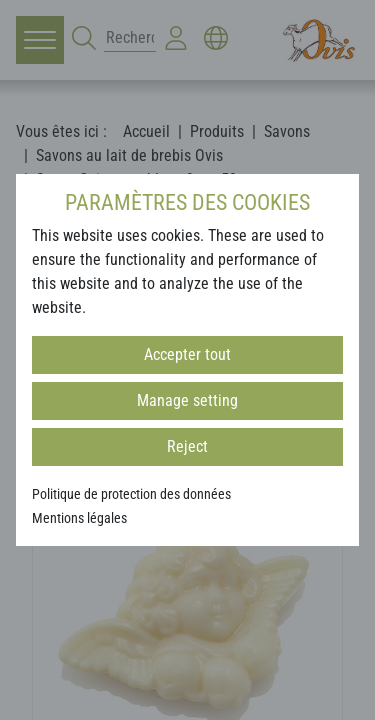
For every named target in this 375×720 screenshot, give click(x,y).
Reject (187, 446)
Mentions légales (79, 518)
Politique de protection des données (131, 494)
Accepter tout (187, 354)
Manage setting (187, 400)
